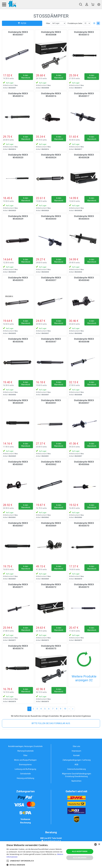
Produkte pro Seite (75, 23)
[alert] (51, 855)
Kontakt (77, 755)
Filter (48, 23)
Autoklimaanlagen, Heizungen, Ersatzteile (25, 746)
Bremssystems (25, 765)
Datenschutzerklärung (77, 769)
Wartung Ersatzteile (25, 751)
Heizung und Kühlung (25, 778)
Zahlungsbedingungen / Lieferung (77, 760)
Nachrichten (76, 781)
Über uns (76, 746)
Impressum (76, 751)
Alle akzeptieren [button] (80, 851)
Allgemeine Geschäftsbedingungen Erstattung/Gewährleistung (77, 775)
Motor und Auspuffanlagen (25, 760)
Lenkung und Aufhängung (25, 769)
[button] (8, 861)
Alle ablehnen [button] (80, 858)
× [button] (99, 844)
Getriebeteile (25, 774)
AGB (76, 765)
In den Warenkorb (26, 77)
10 (65, 709)
